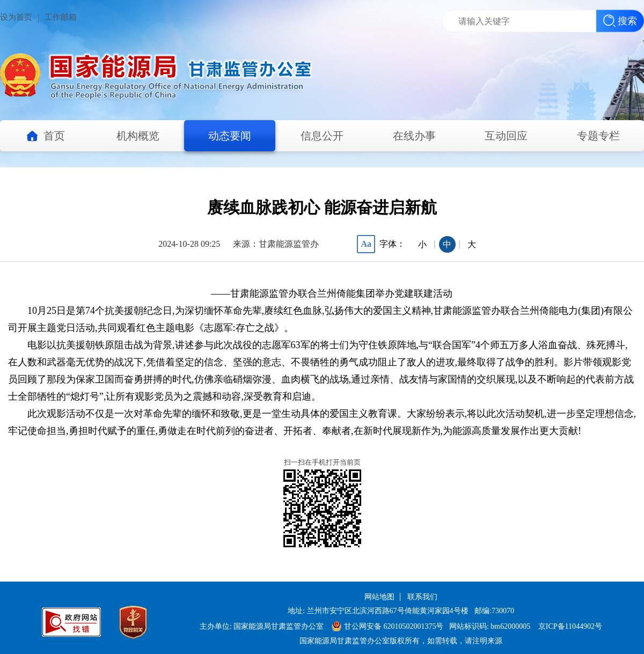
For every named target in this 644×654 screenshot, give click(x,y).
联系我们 (422, 597)
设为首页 (16, 17)
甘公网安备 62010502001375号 (388, 626)
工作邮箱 (61, 17)
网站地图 (379, 597)
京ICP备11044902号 (570, 626)
